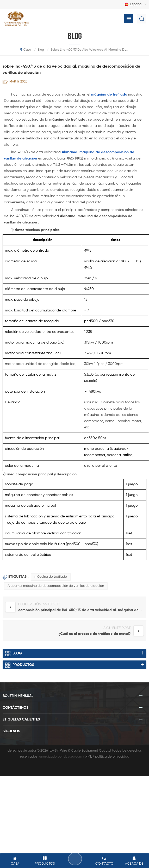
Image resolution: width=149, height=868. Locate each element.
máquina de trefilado (51, 577)
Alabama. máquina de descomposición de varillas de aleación (56, 586)
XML (89, 757)
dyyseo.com (73, 757)
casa (26, 50)
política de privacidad (112, 757)
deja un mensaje (75, 859)
